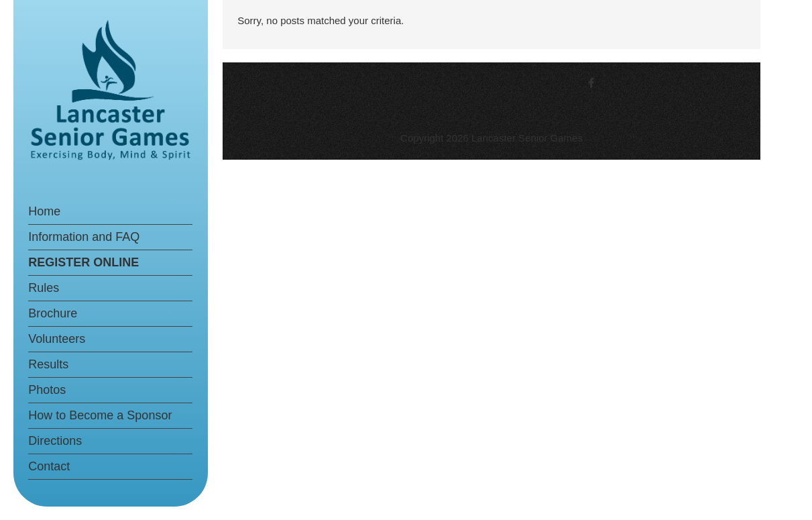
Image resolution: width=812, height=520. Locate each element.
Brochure (53, 313)
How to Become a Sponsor (100, 415)
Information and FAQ (84, 237)
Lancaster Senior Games (527, 138)
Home (44, 211)
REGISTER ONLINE (83, 262)
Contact (49, 466)
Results (48, 364)
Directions (55, 441)
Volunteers (57, 339)
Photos (47, 390)
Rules (44, 288)
